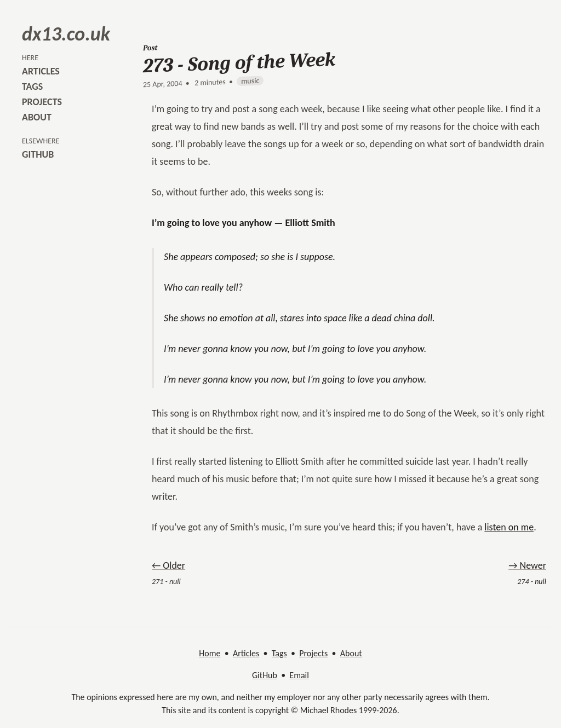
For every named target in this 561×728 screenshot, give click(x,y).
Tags (279, 653)
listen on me (509, 527)
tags (32, 86)
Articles (246, 653)
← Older (168, 565)
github (38, 154)
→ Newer (527, 565)
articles (41, 71)
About (351, 653)
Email (299, 675)
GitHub (265, 675)
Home (210, 653)
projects (42, 102)
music (250, 81)
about (37, 117)
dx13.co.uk (66, 34)
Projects (313, 653)
